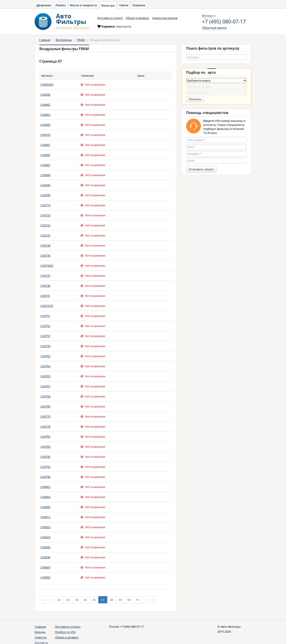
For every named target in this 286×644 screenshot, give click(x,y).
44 (77, 600)
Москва (209, 16)
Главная (45, 40)
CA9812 (45, 517)
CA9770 (45, 416)
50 (129, 600)
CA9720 (45, 215)
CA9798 (45, 477)
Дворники (44, 5)
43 (68, 600)
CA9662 (45, 105)
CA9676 (45, 135)
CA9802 (45, 487)
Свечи (124, 5)
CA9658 (45, 95)
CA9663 (45, 115)
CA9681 (45, 145)
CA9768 (45, 396)
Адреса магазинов (165, 18)
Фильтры (108, 5)
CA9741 (45, 296)
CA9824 (45, 537)
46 (94, 600)
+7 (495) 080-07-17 (224, 22)
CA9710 (45, 205)
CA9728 (45, 245)
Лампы (61, 5)
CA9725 (45, 235)
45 (85, 600)
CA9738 (45, 286)
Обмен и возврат (137, 18)
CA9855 (45, 577)
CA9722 (45, 225)
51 (138, 600)
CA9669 (45, 125)
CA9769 (45, 406)
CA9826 (45, 547)
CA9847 (45, 567)
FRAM (81, 40)
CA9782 (45, 437)
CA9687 (45, 165)
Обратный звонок (214, 28)
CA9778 (45, 427)
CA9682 (45, 155)
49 (120, 600)
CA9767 (45, 386)
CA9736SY (47, 266)
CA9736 (45, 255)
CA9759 (45, 346)
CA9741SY (47, 306)
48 (111, 600)
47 (103, 600)
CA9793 (45, 467)
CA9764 (45, 366)
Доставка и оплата (110, 18)
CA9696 (45, 185)
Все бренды (64, 40)
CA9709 (45, 195)
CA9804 (45, 497)
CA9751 (45, 316)
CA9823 (45, 527)
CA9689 (45, 175)
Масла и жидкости (83, 5)
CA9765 (45, 376)
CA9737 (45, 276)
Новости (41, 637)
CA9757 (45, 336)
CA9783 (45, 447)
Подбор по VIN (65, 632)
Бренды (40, 632)
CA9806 (45, 507)
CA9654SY (47, 84)
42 (59, 600)
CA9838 (45, 557)
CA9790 (45, 457)
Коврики (139, 5)
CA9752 (45, 326)
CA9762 (45, 356)
